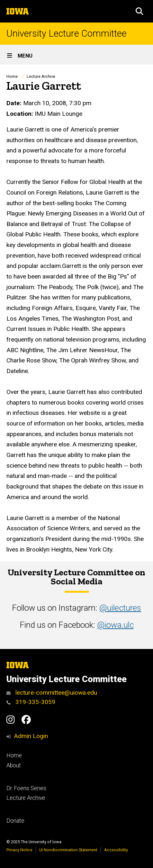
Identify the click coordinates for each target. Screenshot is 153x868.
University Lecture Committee (67, 34)
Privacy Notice (19, 850)
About (14, 765)
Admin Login (31, 736)
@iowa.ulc (115, 625)
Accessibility (116, 850)
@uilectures (120, 608)
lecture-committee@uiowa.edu (52, 693)
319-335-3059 (31, 702)
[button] (139, 11)
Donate (15, 821)
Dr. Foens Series (26, 788)
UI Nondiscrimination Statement (68, 850)
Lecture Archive (41, 76)
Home (12, 76)
